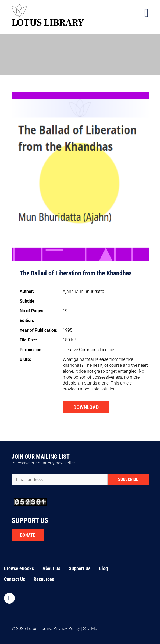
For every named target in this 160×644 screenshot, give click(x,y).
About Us (51, 568)
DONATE (28, 535)
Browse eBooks (19, 568)
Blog (103, 568)
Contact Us (15, 579)
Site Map (91, 628)
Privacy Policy (67, 628)
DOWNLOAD (86, 407)
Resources (44, 579)
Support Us (80, 568)
